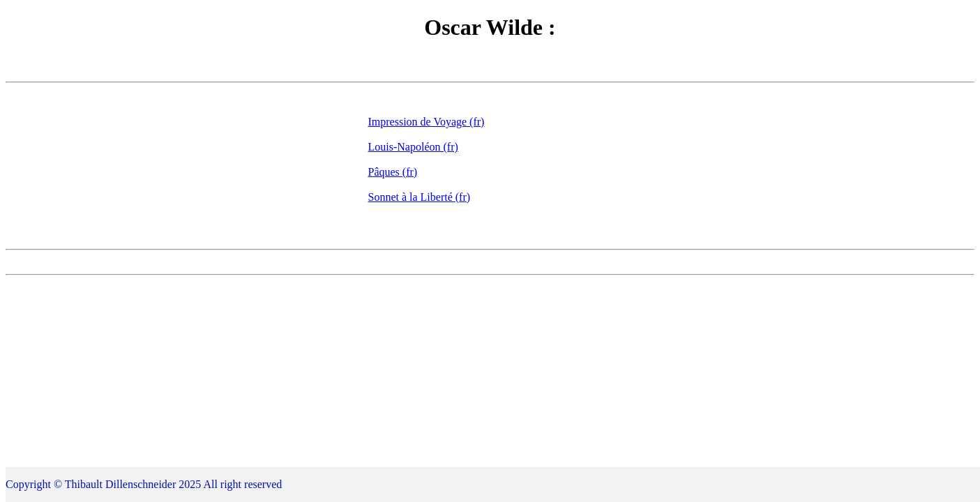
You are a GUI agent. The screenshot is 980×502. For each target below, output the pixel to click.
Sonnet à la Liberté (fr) (420, 197)
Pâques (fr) (393, 172)
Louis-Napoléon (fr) (413, 147)
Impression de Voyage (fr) (427, 122)
